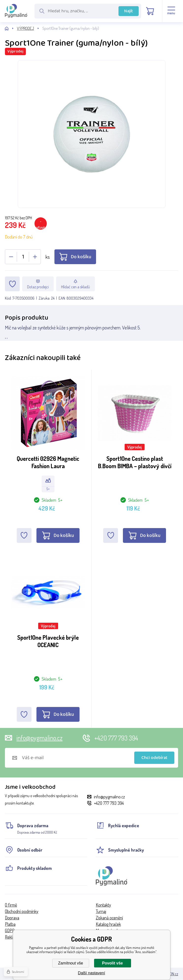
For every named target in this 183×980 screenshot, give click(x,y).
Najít (129, 11)
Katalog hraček (108, 924)
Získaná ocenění (109, 918)
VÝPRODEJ (25, 28)
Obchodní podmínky (22, 911)
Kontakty (103, 905)
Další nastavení (91, 973)
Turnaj (101, 911)
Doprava (12, 918)
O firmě (11, 905)
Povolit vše (112, 963)
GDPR (10, 930)
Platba (10, 924)
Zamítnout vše (71, 963)
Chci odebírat (154, 758)
